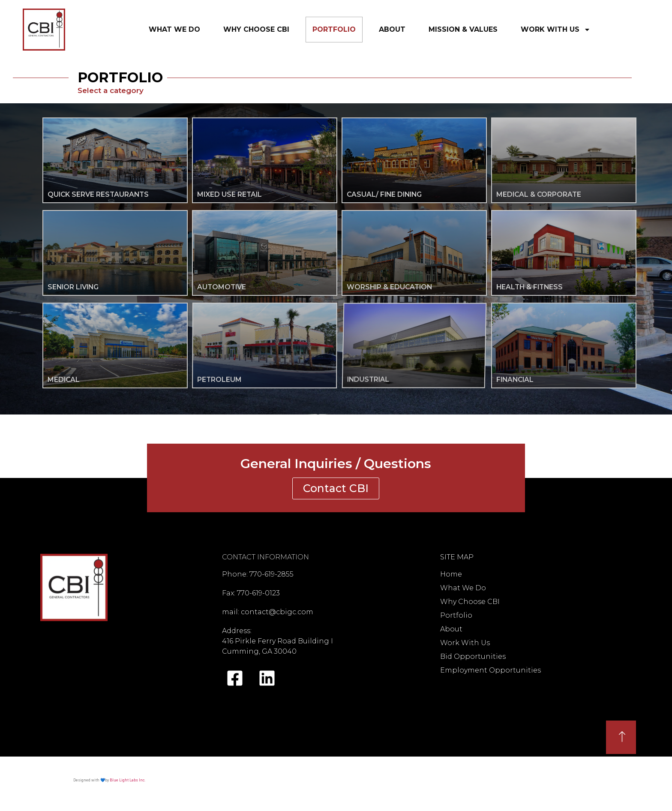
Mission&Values (463, 28)
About (392, 29)
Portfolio (334, 29)
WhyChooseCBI (256, 28)
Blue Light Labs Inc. (127, 780)
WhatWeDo (174, 28)
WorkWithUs (556, 30)
